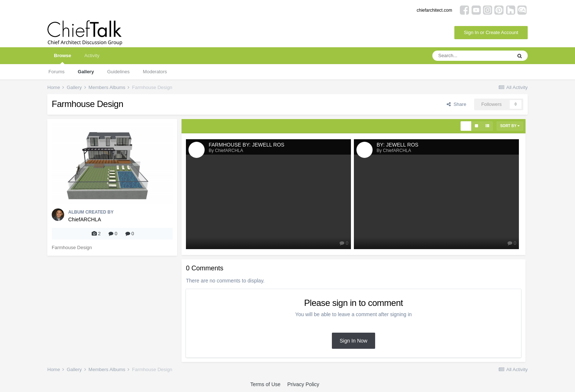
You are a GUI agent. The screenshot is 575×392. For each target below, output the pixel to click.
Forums (56, 72)
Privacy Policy (303, 384)
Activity (92, 56)
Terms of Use (265, 384)
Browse (63, 58)
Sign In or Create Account (491, 32)
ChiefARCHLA (85, 219)
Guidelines (118, 72)
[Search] (472, 56)
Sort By (510, 126)
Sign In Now (353, 341)
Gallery (86, 72)
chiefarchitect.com (434, 10)
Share (456, 104)
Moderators (155, 72)
